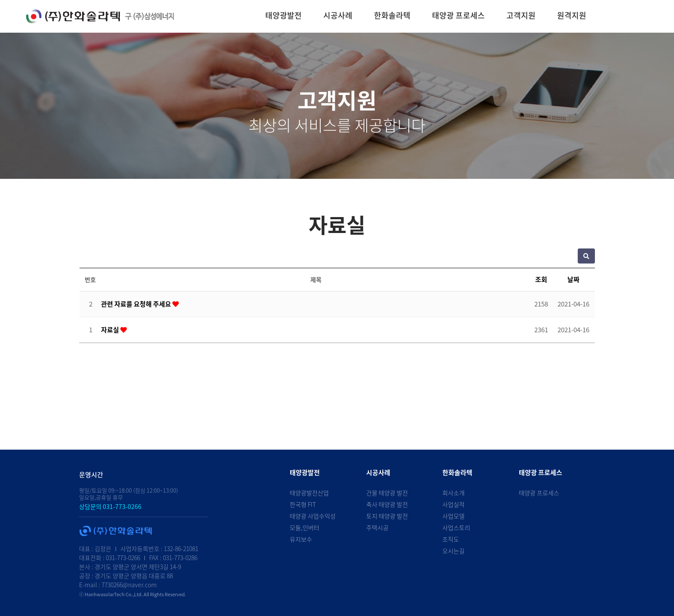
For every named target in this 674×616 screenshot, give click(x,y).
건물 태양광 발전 (387, 493)
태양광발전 (283, 15)
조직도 (451, 539)
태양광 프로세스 (458, 15)
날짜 (573, 279)
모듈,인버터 (305, 527)
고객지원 (521, 15)
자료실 (111, 330)
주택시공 (377, 527)
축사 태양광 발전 (387, 504)
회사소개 (453, 493)
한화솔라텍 (392, 15)
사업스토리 (456, 527)
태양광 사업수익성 (313, 516)
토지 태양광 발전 (387, 516)
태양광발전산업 (309, 493)
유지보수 (301, 539)
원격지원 (572, 15)
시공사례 (338, 15)
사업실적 (453, 504)
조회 (541, 279)
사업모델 (453, 516)
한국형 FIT (303, 504)
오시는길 (453, 551)
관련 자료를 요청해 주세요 (137, 304)
